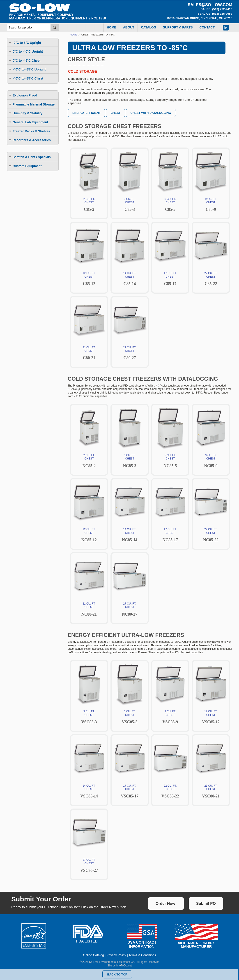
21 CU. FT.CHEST (89, 350)
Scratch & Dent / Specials (29, 157)
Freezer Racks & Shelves (29, 131)
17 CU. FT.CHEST (170, 275)
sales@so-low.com (210, 5)
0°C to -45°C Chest (24, 60)
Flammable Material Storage (31, 104)
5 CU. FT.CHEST (170, 201)
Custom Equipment (25, 166)
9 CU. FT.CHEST (211, 201)
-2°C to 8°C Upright (25, 43)
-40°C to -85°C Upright (27, 69)
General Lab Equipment (28, 122)
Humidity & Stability (25, 113)
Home (74, 35)
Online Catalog (93, 955)
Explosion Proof (22, 95)
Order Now (165, 904)
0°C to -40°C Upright (25, 51)
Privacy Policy (116, 955)
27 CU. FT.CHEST (130, 350)
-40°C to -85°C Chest (26, 78)
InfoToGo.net (124, 966)
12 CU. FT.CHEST (89, 275)
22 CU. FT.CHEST (211, 275)
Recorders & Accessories (29, 140)
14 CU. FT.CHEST (130, 275)
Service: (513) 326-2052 (215, 14)
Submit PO (206, 904)
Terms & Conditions (142, 955)
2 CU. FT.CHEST (89, 201)
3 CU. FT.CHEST (130, 201)
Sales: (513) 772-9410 (216, 9)
